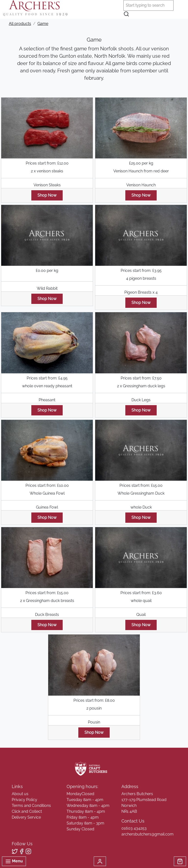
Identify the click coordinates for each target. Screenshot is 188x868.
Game (43, 24)
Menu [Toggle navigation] (14, 861)
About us (20, 794)
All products (20, 24)
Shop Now (47, 195)
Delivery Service (26, 817)
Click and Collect (27, 811)
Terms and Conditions (31, 806)
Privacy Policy (24, 800)
